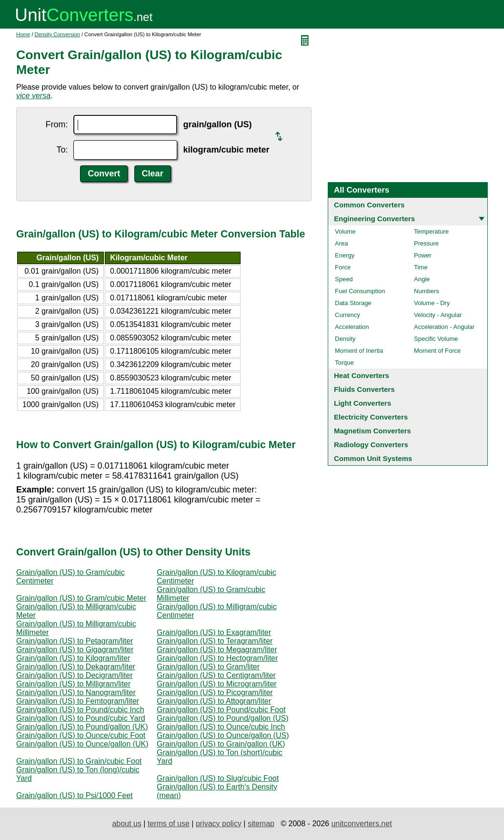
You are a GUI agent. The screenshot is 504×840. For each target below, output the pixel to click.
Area (341, 243)
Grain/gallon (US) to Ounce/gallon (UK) (82, 744)
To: (62, 150)
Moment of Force (437, 351)
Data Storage (353, 303)
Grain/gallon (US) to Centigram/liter (216, 675)
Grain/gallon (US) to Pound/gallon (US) (223, 718)
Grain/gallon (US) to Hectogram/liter (217, 658)
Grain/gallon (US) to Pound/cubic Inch (80, 710)
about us (126, 824)
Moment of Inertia (359, 351)
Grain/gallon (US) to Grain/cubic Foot (79, 761)
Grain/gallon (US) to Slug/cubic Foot (218, 778)
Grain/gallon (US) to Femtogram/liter (78, 701)
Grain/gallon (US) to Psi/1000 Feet (75, 795)
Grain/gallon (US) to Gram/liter (208, 667)
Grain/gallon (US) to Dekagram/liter (76, 667)
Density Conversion (57, 34)
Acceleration (352, 327)
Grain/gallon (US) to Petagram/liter (75, 641)
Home (23, 34)
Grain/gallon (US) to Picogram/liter (215, 692)
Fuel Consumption (360, 291)
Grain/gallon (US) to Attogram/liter (214, 701)
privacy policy (219, 824)
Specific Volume (436, 339)
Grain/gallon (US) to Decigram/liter (75, 675)
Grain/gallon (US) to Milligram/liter (73, 684)
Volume (345, 231)
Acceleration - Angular (444, 327)
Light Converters (363, 403)
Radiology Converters (371, 445)
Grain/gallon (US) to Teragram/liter (215, 641)
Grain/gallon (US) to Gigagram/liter (75, 650)
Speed (344, 279)
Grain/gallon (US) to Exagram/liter (214, 632)
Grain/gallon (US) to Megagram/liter (217, 650)
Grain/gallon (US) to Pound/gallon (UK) (82, 727)
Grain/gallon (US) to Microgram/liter (217, 684)
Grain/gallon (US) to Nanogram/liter (76, 692)
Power (423, 255)
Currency (348, 315)
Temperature (431, 231)
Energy (345, 255)
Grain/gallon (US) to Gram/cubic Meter (81, 598)
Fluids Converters (364, 389)
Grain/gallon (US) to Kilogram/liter (73, 658)
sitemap (261, 824)
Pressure (426, 243)
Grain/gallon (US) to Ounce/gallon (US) (223, 735)
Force (343, 267)
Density (345, 339)
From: (56, 124)
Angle (422, 279)
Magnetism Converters (373, 431)
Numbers (427, 291)
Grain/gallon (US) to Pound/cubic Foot (221, 710)
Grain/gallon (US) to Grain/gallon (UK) (221, 744)
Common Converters (369, 205)
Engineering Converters (374, 219)
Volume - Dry (432, 303)
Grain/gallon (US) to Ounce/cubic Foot (81, 735)
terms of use (169, 824)
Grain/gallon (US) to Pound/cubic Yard (81, 718)
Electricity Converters (371, 417)
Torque (344, 363)
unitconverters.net (361, 824)
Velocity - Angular (438, 315)
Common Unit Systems (373, 458)
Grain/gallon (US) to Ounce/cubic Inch (221, 727)
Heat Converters (362, 375)
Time (421, 267)
